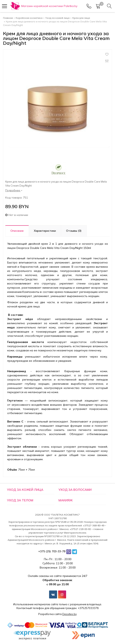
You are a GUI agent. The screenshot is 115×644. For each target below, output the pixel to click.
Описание (17, 231)
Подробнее (14, 190)
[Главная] (44, 6)
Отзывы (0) (74, 231)
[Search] (109, 6)
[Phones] (89, 6)
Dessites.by (70, 614)
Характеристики (45, 231)
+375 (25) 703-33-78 (52, 551)
